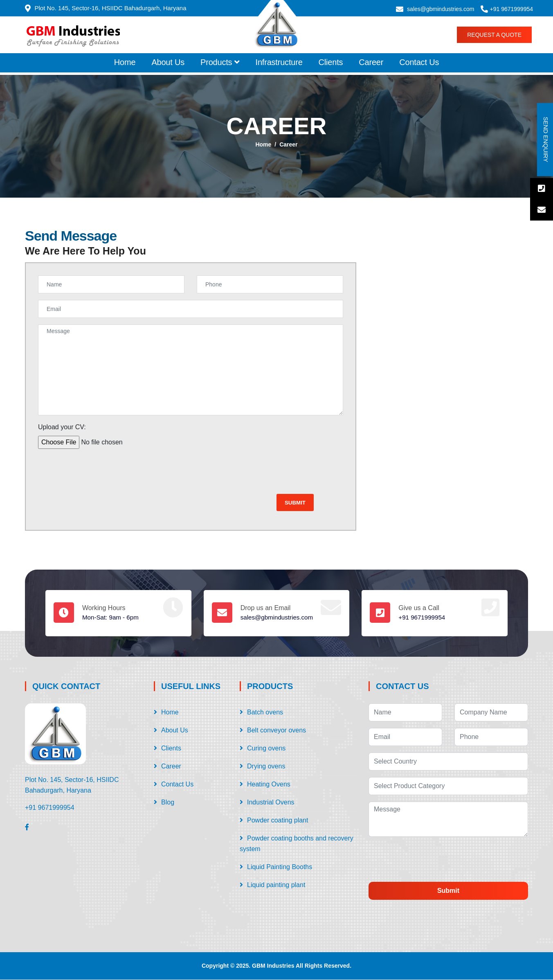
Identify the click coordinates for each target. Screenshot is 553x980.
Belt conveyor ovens (276, 731)
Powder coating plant (278, 821)
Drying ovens (266, 767)
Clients (331, 62)
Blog (168, 803)
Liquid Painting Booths (280, 867)
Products (220, 62)
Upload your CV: (62, 427)
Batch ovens (265, 713)
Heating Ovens (269, 785)
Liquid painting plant (276, 885)
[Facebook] (27, 827)
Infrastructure (279, 62)
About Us (168, 62)
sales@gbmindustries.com (441, 9)
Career (371, 62)
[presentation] (100, 471)
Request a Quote (494, 35)
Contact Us (419, 62)
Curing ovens (266, 749)
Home (125, 62)
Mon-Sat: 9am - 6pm (112, 618)
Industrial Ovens (271, 803)
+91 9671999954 (512, 9)
